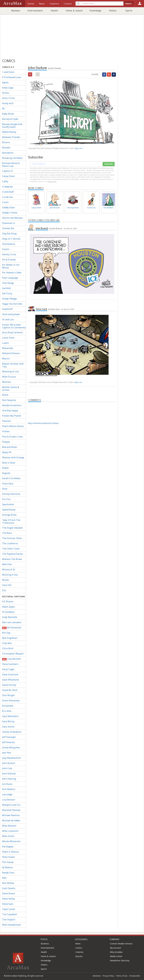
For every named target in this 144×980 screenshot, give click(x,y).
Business (16, 11)
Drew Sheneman (11, 701)
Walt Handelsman (12, 925)
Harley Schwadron (12, 732)
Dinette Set (8, 228)
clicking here (52, 182)
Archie (5, 93)
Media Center (116, 956)
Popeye (6, 442)
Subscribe (109, 164)
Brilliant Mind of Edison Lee (11, 165)
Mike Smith (8, 836)
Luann (5, 343)
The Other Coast (11, 549)
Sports (129, 11)
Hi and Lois (8, 319)
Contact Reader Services (121, 944)
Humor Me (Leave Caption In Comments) (14, 326)
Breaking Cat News (12, 158)
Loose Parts (8, 338)
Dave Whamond (10, 680)
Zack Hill (7, 585)
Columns (79, 952)
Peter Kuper (9, 857)
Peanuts (6, 421)
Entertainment (35, 11)
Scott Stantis (9, 888)
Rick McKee (8, 883)
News (78, 944)
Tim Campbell (10, 914)
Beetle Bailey (9, 132)
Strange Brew (9, 515)
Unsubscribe (135, 976)
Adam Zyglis (9, 607)
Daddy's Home (10, 213)
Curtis (5, 202)
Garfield (6, 288)
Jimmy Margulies (11, 747)
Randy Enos (8, 873)
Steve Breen (9, 893)
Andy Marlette (10, 617)
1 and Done (8, 72)
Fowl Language (10, 278)
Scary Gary (8, 484)
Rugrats (6, 473)
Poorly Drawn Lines (13, 437)
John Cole (7, 768)
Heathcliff (7, 309)
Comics (79, 948)
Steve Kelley (9, 899)
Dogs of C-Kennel (11, 239)
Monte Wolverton (11, 841)
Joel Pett (7, 753)
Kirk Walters (9, 789)
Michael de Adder (11, 820)
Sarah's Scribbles (11, 478)
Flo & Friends (9, 260)
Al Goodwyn (8, 612)
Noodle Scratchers (12, 405)
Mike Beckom (9, 826)
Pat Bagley (8, 847)
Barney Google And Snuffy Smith (12, 126)
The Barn (7, 533)
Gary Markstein (10, 716)
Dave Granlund (10, 674)
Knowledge (95, 11)
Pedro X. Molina (10, 852)
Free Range (8, 283)
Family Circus (9, 254)
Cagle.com (78, 148)
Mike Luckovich (10, 831)
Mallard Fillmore (11, 353)
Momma (6, 382)
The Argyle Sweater (13, 528)
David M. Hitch (10, 690)
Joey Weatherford (11, 758)
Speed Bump (9, 510)
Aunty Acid (8, 103)
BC (4, 109)
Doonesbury (9, 244)
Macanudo (8, 348)
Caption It (7, 171)
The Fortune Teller (12, 538)
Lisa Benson (9, 800)
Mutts (5, 395)
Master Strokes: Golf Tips (13, 365)
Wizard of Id (9, 569)
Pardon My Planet (12, 416)
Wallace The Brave (12, 559)
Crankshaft (8, 192)
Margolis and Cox (11, 805)
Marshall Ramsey (11, 810)
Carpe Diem (8, 176)
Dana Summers (10, 664)
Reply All (7, 452)
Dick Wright (8, 695)
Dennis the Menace (12, 218)
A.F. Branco (8, 601)
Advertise (97, 976)
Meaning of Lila (10, 371)
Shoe (5, 489)
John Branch (9, 763)
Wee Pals (7, 564)
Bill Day (6, 633)
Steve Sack (8, 904)
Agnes (5, 82)
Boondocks (8, 153)
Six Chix (6, 499)
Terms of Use (122, 976)
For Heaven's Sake (12, 273)
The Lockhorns (10, 543)
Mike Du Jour (9, 377)
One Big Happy (10, 411)
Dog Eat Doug (9, 234)
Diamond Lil (9, 223)
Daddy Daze (8, 207)
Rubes (5, 468)
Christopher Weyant (13, 654)
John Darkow (9, 774)
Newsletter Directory (120, 960)
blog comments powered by (43, 423)
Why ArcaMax (116, 952)
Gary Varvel (8, 727)
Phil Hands (8, 862)
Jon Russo (7, 784)
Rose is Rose (9, 463)
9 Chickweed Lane (12, 77)
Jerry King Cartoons (12, 332)
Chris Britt (8, 648)
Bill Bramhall (12, 628)
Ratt (4, 878)
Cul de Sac (7, 197)
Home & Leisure (74, 11)
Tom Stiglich (9, 920)
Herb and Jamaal (11, 314)
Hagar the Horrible (12, 304)
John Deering (9, 779)
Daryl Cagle (8, 669)
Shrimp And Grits (11, 494)
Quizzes (79, 956)
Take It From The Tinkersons (11, 521)
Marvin (6, 359)
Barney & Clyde (10, 119)
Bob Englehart (10, 638)
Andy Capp (8, 88)
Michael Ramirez (11, 815)
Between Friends (11, 137)
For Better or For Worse (11, 266)
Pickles (6, 431)
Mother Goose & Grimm (11, 389)
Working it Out (10, 575)
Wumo (5, 580)
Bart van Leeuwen (12, 622)
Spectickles (8, 504)
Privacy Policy (108, 976)
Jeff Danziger (9, 737)
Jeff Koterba (8, 742)
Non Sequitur (9, 400)
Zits (4, 590)
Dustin (6, 249)
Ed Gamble (8, 706)
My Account (115, 948)
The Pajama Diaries (13, 554)
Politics (113, 11)
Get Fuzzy (7, 293)
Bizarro (6, 142)
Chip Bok (7, 643)
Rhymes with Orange (13, 457)
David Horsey (9, 685)
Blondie (6, 148)
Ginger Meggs (9, 299)
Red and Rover (10, 447)
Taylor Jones (9, 909)
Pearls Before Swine (13, 426)
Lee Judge (7, 794)
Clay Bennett (11, 659)
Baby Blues (8, 114)
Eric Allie (7, 711)
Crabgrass (8, 187)
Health (54, 11)
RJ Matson (7, 867)
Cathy (5, 181)
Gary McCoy (8, 721)
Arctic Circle (8, 98)
